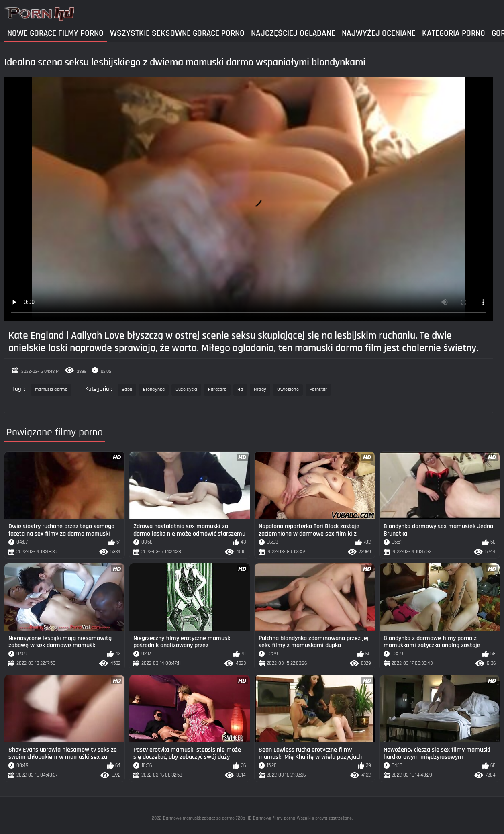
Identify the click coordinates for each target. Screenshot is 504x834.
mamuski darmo (51, 389)
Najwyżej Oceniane (379, 33)
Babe (127, 389)
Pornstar (318, 389)
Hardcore (217, 389)
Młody (260, 389)
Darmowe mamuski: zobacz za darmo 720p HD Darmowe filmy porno (229, 818)
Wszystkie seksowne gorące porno (177, 33)
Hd (240, 389)
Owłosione (288, 389)
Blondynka (154, 389)
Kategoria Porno (454, 33)
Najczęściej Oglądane (293, 33)
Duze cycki (186, 389)
